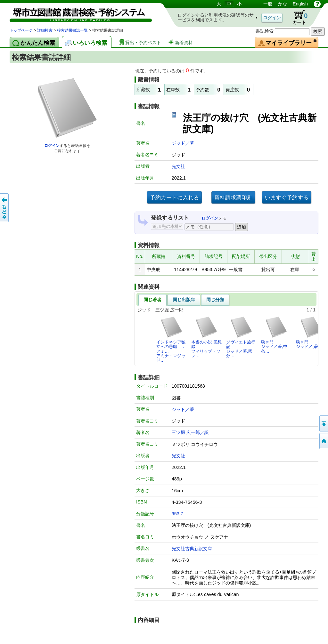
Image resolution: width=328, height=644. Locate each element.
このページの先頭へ (323, 423)
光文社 (178, 166)
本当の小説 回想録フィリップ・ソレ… (206, 337)
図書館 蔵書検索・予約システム (77, 14)
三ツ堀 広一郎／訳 (190, 432)
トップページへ (323, 441)
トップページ (21, 30)
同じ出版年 (184, 300)
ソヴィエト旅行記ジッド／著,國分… (241, 337)
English (300, 4)
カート (297, 17)
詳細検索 (45, 30)
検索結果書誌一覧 (72, 30)
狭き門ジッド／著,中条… (274, 335)
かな (283, 4)
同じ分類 (215, 300)
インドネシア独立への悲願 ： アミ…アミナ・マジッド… (173, 339)
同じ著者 (152, 300)
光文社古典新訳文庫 (192, 549)
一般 (268, 4)
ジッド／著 (183, 143)
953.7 (177, 514)
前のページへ (5, 208)
